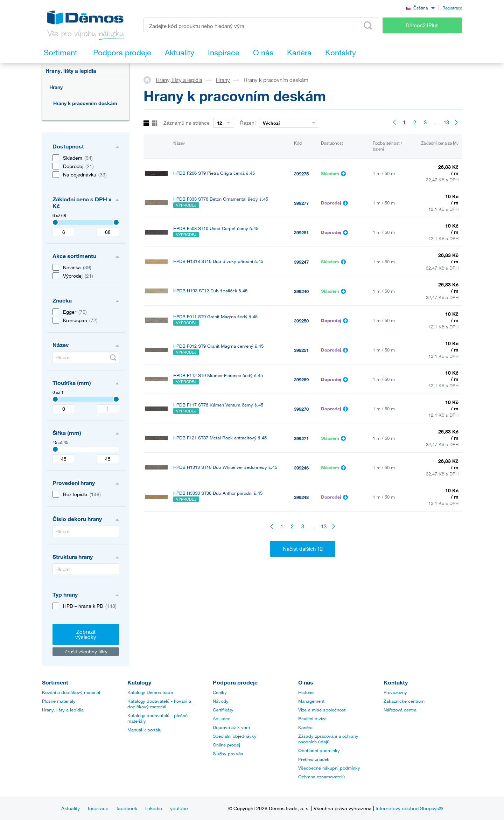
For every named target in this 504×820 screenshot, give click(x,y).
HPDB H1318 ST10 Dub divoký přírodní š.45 (218, 261)
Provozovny (395, 692)
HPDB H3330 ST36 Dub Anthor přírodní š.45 (218, 493)
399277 (301, 203)
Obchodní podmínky (319, 750)
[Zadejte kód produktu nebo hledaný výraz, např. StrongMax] (261, 25)
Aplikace (222, 718)
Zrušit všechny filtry (86, 651)
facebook (127, 808)
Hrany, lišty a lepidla (71, 71)
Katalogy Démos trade (150, 692)
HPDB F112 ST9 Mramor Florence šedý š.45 (218, 376)
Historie (306, 692)
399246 (301, 468)
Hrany (56, 87)
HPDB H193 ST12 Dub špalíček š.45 (210, 291)
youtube (179, 808)
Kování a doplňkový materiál (71, 692)
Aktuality (71, 808)
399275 (301, 174)
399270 (301, 409)
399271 (301, 438)
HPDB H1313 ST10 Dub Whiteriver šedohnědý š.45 (225, 467)
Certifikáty (223, 710)
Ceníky (220, 692)
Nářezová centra (400, 710)
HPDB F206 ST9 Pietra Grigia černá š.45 (214, 173)
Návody (221, 701)
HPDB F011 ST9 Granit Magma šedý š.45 (215, 317)
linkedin (154, 808)
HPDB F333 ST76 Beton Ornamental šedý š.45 (221, 199)
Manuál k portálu (144, 730)
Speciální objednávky (235, 736)
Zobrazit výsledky (86, 634)
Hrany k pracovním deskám (85, 103)
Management (311, 701)
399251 (301, 350)
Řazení (248, 123)
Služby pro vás (228, 753)
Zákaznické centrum (404, 701)
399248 (301, 497)
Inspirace (98, 808)
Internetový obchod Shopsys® (409, 808)
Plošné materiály (59, 701)
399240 (301, 291)
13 (446, 122)
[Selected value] (55, 222)
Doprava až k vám (231, 727)
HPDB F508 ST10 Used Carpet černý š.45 (216, 228)
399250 (301, 321)
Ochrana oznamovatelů (321, 777)
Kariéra (305, 727)
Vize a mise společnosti (322, 710)
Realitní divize (312, 718)
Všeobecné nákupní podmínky (329, 768)
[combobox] (420, 8)
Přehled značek (314, 759)
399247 (301, 262)
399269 (301, 380)
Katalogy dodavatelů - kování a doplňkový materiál (159, 704)
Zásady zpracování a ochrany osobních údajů (328, 739)
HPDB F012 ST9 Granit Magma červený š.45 (218, 346)
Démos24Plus (422, 25)
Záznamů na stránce (187, 123)
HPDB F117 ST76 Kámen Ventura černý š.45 (218, 405)
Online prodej (226, 745)
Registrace (452, 8)
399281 (301, 232)
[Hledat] (86, 357)
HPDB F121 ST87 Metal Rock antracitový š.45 (220, 438)
